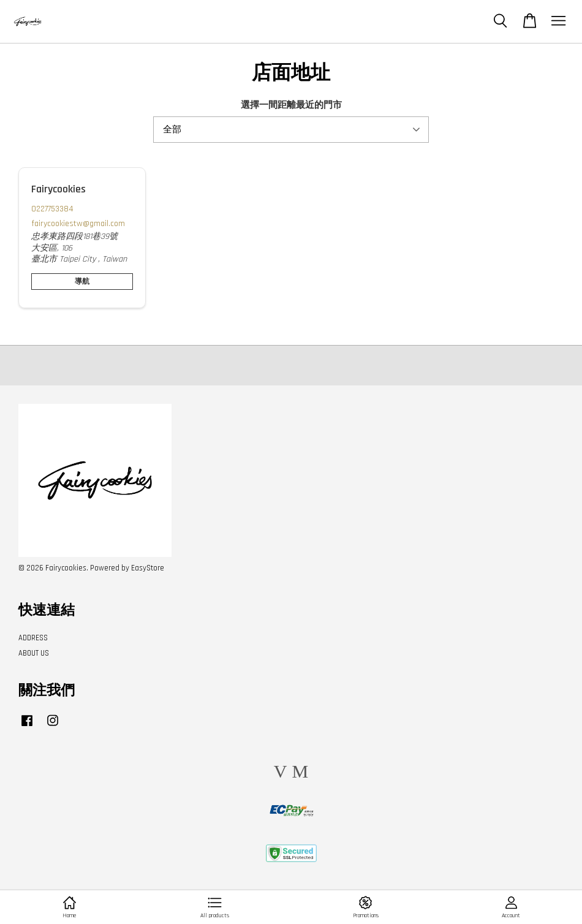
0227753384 (52, 209)
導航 (82, 282)
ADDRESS (33, 638)
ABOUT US (34, 653)
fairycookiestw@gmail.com (78, 224)
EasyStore (148, 568)
